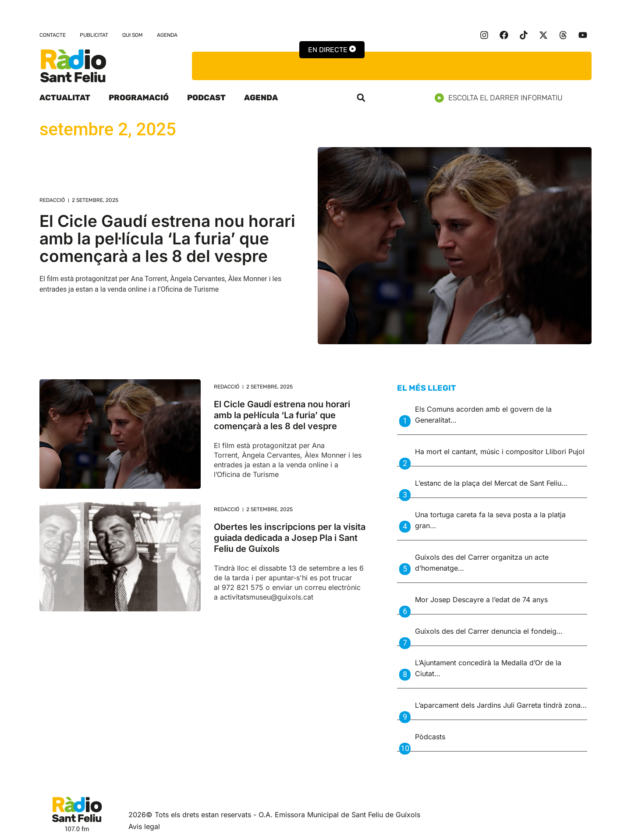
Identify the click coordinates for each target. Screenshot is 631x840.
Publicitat (94, 35)
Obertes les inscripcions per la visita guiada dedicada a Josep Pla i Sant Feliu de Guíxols (290, 538)
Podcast (206, 98)
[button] (361, 98)
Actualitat (65, 98)
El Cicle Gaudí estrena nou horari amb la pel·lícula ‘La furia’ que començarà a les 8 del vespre (167, 238)
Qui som (133, 35)
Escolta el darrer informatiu (502, 98)
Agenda (167, 35)
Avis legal (144, 826)
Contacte (53, 35)
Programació (139, 98)
